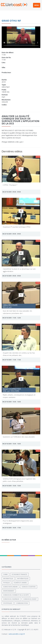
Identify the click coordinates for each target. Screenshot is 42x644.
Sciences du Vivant (30, 599)
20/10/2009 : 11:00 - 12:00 (12, 318)
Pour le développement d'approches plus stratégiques (18, 522)
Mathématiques (23, 579)
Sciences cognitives (29, 587)
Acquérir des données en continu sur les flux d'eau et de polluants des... (19, 354)
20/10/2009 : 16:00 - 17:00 (12, 528)
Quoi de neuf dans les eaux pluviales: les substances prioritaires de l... (17, 312)
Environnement (9, 591)
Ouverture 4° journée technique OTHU (17, 227)
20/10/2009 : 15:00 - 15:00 (12, 486)
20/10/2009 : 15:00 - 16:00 (12, 402)
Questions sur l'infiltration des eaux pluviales (19, 437)
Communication (22, 603)
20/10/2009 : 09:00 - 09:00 (12, 192)
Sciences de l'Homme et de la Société (16, 595)
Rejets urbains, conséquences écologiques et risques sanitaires (19, 396)
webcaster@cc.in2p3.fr (17, 634)
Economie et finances (19, 574)
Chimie (5, 574)
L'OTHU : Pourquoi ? (10, 185)
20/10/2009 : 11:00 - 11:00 (12, 360)
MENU (37, 5)
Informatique (8, 579)
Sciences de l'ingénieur (11, 599)
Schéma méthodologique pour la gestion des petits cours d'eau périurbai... (19, 480)
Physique (6, 583)
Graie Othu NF (11, 21)
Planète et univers (20, 583)
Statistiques (8, 603)
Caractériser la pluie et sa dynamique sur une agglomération (19, 270)
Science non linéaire (10, 587)
